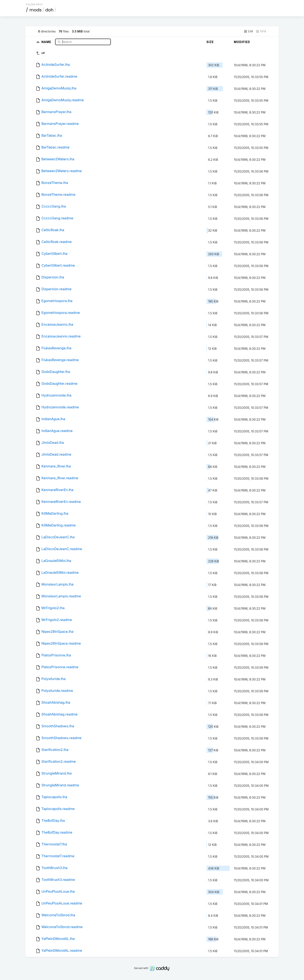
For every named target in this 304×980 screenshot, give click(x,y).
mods (36, 10)
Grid (261, 31)
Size (210, 42)
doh (49, 10)
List (248, 31)
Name (47, 42)
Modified (242, 42)
